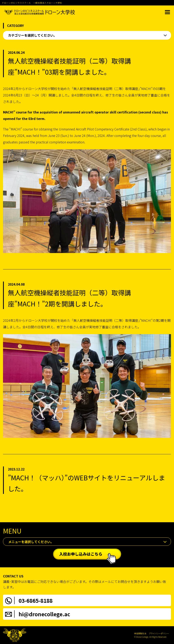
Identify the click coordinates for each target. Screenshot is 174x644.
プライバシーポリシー (159, 633)
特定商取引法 (140, 633)
